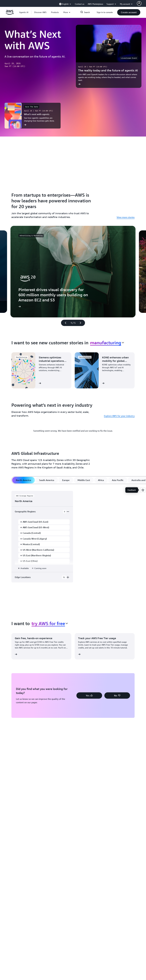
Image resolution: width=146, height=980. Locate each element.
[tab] (23, 480)
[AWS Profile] (139, 3)
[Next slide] (82, 323)
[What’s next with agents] (33, 116)
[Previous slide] (64, 323)
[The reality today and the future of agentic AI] (109, 56)
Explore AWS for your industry (119, 416)
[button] (40, 12)
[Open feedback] (143, 490)
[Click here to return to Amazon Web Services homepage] (10, 14)
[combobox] (107, 343)
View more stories (126, 217)
